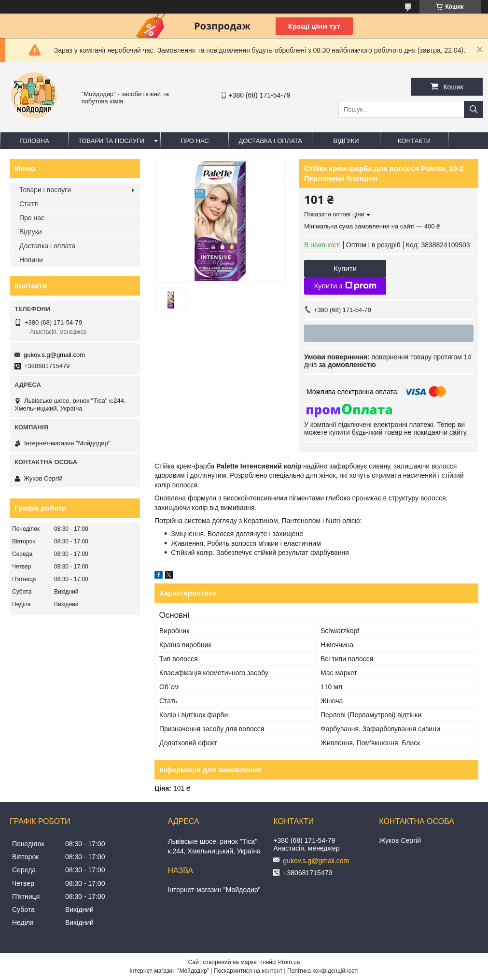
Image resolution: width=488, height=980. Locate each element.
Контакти (414, 141)
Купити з (345, 286)
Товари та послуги (111, 141)
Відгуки (346, 141)
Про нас (195, 141)
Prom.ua (289, 962)
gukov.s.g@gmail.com (54, 355)
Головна (34, 141)
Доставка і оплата (270, 141)
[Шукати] (474, 109)
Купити (345, 268)
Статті (29, 204)
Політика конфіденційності (323, 971)
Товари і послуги (45, 190)
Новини (31, 260)
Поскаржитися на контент (248, 971)
